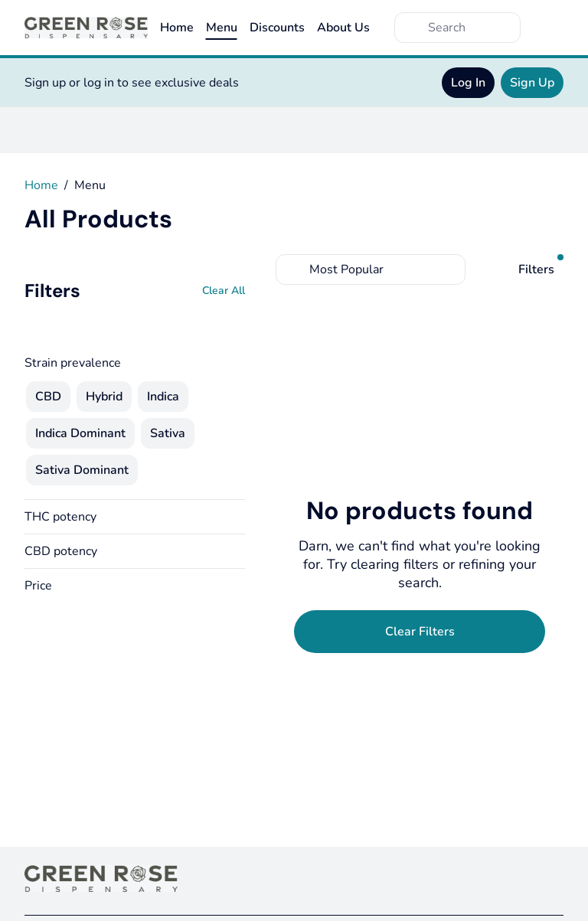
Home (177, 28)
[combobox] (371, 269)
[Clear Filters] (420, 632)
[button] (135, 517)
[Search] (470, 28)
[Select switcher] (450, 269)
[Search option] (371, 269)
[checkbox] (48, 397)
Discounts (277, 28)
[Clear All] (224, 291)
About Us (343, 28)
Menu (222, 28)
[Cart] (548, 28)
